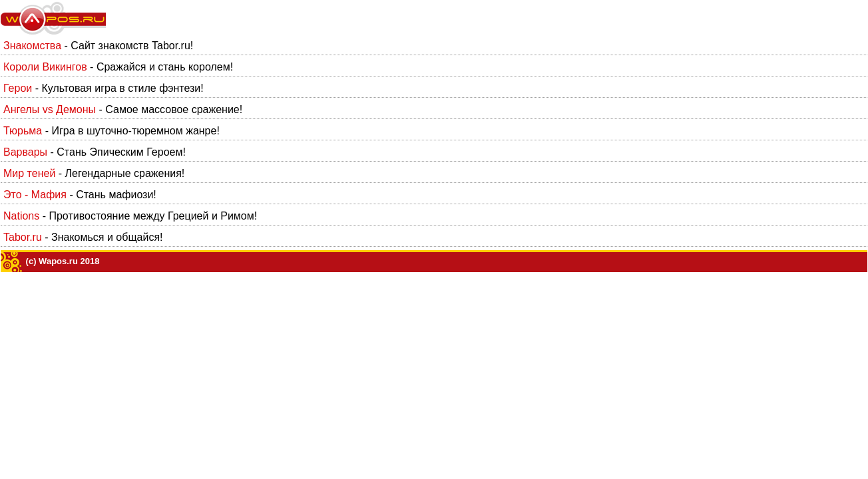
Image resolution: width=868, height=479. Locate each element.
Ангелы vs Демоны (50, 109)
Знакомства (32, 46)
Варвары (25, 152)
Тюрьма (23, 131)
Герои (18, 88)
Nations (21, 216)
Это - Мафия (35, 195)
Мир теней (29, 173)
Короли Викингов (45, 67)
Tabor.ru (23, 237)
